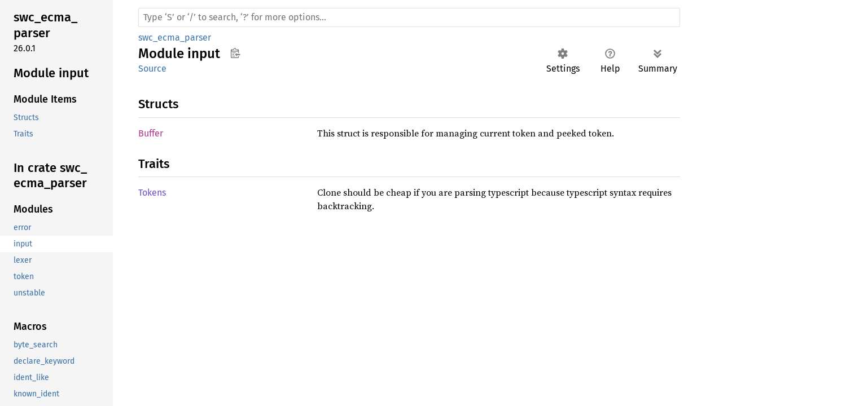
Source (152, 69)
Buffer (151, 133)
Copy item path (235, 53)
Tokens (152, 193)
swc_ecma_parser (175, 37)
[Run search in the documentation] (409, 17)
